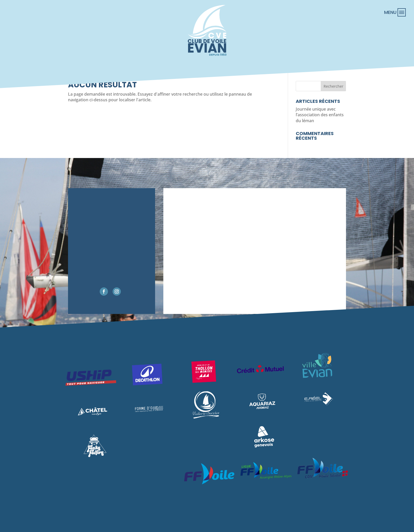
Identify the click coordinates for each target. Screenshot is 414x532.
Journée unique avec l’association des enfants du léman (320, 115)
